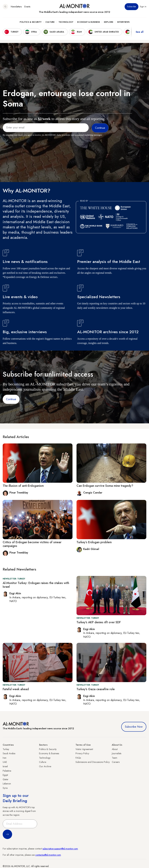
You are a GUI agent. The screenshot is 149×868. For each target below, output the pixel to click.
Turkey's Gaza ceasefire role (96, 689)
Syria (5, 788)
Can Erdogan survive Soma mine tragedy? (105, 486)
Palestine (7, 771)
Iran (5, 758)
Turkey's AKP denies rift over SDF (99, 622)
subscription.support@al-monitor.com (60, 849)
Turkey (6, 749)
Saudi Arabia (9, 753)
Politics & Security (31, 22)
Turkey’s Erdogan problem (94, 542)
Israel (5, 766)
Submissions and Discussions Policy (93, 762)
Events (27, 7)
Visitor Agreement (84, 749)
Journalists (117, 753)
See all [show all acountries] (140, 32)
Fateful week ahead (16, 689)
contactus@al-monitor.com (48, 855)
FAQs (78, 758)
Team (115, 758)
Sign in (143, 7)
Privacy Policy (82, 753)
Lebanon (7, 784)
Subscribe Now (134, 727)
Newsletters (16, 7)
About (115, 749)
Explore (109, 22)
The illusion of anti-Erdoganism (23, 486)
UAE (5, 762)
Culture (50, 22)
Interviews (123, 22)
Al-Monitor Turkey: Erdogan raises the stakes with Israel (36, 585)
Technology (66, 22)
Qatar (6, 779)
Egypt (5, 775)
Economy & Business (89, 22)
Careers (116, 762)
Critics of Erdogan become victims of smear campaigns (32, 544)
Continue (11, 399)
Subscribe (132, 7)
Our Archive (45, 766)
